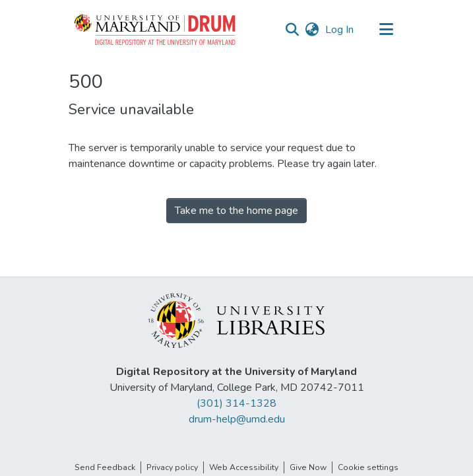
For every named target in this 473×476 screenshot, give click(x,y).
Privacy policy (172, 467)
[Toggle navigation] (387, 30)
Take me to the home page (236, 211)
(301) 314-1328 (236, 403)
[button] (156, 30)
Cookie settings (368, 467)
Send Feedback (105, 467)
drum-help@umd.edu (237, 419)
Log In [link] (340, 30)
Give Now (308, 467)
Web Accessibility (244, 467)
